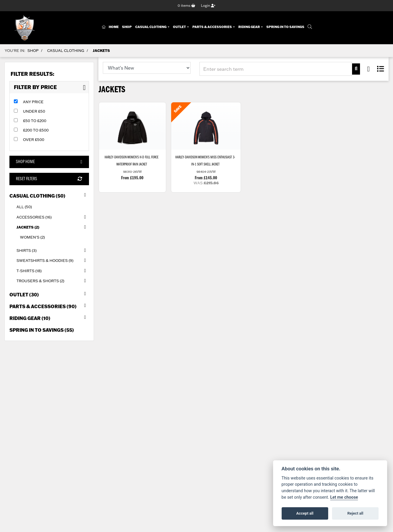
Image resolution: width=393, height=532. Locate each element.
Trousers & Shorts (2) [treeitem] (53, 281)
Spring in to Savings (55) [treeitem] (42, 330)
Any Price (33, 102)
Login (208, 5)
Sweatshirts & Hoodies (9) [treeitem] (53, 261)
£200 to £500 (36, 130)
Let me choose (344, 497)
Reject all (355, 513)
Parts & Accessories (212, 27)
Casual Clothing (151, 27)
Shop (127, 27)
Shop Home (49, 162)
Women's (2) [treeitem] (32, 237)
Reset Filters (49, 179)
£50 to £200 (35, 121)
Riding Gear (249, 27)
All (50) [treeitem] (24, 207)
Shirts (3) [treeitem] (53, 250)
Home (114, 27)
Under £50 (34, 111)
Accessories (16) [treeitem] (53, 217)
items (186, 5)
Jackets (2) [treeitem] (53, 227)
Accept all (305, 513)
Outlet (180, 27)
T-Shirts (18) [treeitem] (53, 271)
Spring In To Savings (285, 27)
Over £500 (34, 139)
